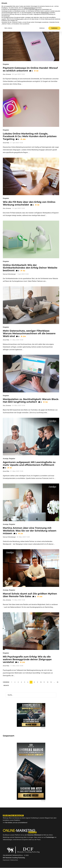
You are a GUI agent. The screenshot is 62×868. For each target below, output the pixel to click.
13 (51, 682)
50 (58, 682)
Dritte (36, 846)
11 (44, 682)
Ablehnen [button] (42, 864)
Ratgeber (6, 64)
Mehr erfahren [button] (8, 864)
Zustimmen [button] (54, 864)
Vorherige (6, 682)
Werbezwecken (45, 849)
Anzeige (6, 459)
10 (41, 682)
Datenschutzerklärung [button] (30, 844)
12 (48, 682)
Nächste (6, 685)
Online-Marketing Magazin (15, 3)
